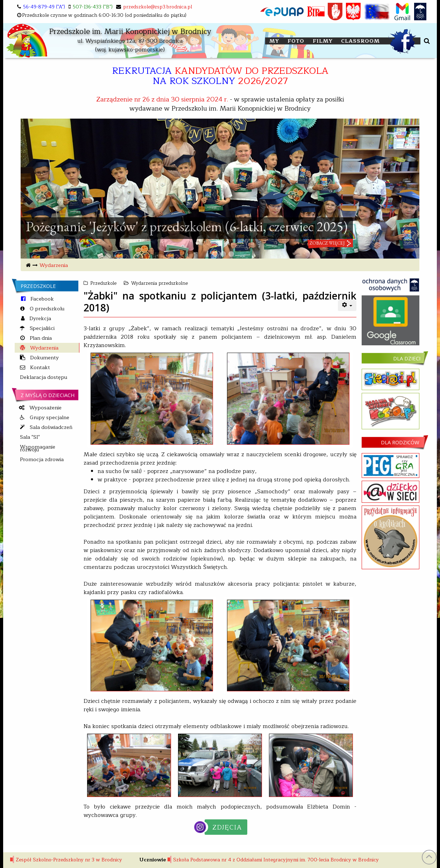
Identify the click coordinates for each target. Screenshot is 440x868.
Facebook (41, 299)
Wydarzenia (54, 265)
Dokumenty (44, 358)
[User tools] (347, 305)
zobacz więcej (327, 245)
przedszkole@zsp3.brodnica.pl (158, 7)
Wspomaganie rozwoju (38, 448)
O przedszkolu (46, 309)
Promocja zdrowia (42, 459)
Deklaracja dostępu (44, 377)
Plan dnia (40, 338)
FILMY (323, 41)
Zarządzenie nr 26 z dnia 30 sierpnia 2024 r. (162, 99)
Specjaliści (41, 328)
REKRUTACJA (220, 76)
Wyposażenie (45, 408)
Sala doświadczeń (50, 427)
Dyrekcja (40, 318)
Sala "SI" (30, 437)
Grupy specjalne (49, 417)
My (274, 41)
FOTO (296, 41)
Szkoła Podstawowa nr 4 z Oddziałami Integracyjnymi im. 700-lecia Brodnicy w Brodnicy (276, 860)
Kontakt (39, 367)
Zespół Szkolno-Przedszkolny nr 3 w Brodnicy (69, 860)
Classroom (360, 41)
